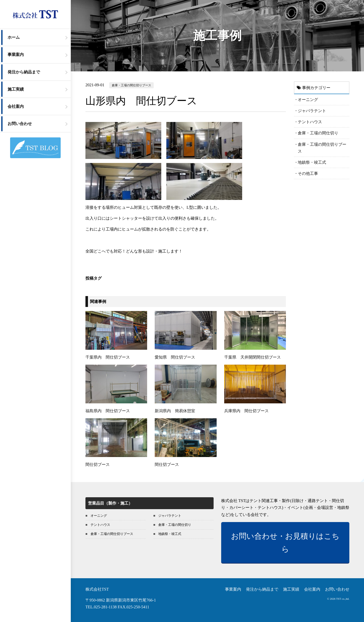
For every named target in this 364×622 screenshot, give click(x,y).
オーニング (308, 100)
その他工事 (308, 173)
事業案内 (16, 55)
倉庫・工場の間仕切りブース (131, 85)
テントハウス (310, 122)
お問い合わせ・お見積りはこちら (285, 543)
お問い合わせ (20, 124)
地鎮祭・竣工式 (312, 162)
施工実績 (16, 89)
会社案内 (16, 106)
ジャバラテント (312, 111)
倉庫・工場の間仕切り (318, 133)
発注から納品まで (24, 72)
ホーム (14, 37)
